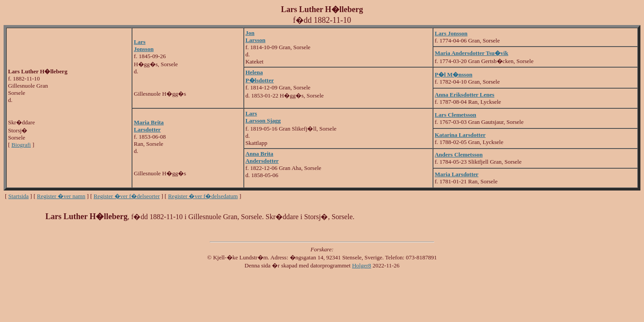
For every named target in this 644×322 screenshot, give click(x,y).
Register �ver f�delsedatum (203, 196)
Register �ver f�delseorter (127, 196)
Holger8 (362, 265)
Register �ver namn (61, 196)
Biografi (21, 145)
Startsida (19, 196)
